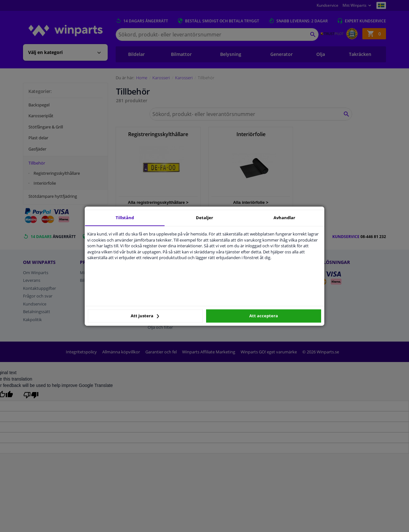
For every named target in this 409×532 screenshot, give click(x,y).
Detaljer (204, 218)
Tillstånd (125, 218)
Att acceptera (264, 316)
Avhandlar (284, 218)
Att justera (145, 316)
